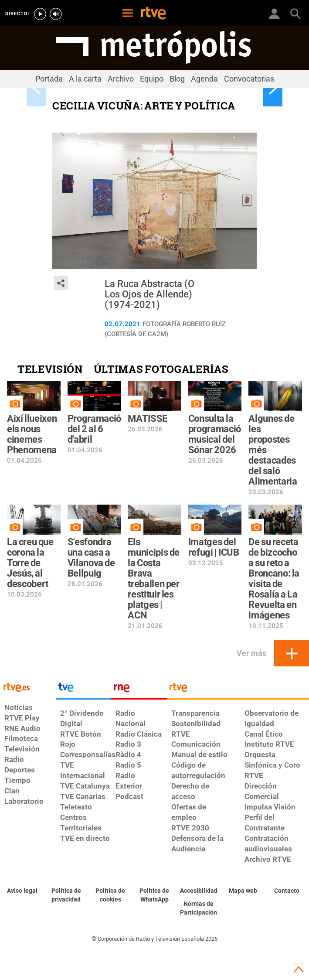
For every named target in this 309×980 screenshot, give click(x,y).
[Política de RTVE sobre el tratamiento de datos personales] (66, 895)
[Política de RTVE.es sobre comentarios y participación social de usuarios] (199, 908)
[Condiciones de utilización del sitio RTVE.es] (22, 891)
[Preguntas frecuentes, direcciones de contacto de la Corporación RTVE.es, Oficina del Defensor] (287, 891)
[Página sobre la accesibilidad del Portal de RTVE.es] (199, 891)
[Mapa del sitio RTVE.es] (243, 891)
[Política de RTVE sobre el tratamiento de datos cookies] (110, 895)
